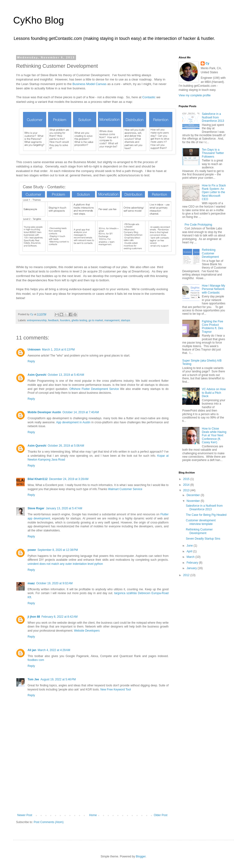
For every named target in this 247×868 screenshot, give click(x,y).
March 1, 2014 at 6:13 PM (58, 350)
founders (65, 320)
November (194, 501)
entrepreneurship (37, 320)
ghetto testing (79, 320)
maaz (31, 583)
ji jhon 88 (34, 617)
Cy (207, 63)
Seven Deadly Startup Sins (203, 539)
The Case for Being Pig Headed (206, 515)
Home (93, 815)
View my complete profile (195, 95)
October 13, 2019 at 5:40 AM (66, 375)
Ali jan (32, 650)
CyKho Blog (38, 20)
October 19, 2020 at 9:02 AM (54, 583)
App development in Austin (73, 422)
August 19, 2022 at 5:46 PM (58, 679)
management (112, 320)
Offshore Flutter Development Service (94, 389)
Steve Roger (36, 508)
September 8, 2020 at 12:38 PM (58, 550)
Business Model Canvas (89, 84)
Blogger (141, 856)
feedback (53, 320)
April (190, 551)
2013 (187, 490)
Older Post (161, 815)
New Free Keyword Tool (115, 689)
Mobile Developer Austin (44, 412)
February (193, 563)
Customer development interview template (201, 522)
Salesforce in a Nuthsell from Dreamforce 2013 (213, 117)
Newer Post (25, 815)
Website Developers (87, 631)
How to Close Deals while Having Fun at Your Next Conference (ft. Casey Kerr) (214, 436)
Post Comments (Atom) (49, 822)
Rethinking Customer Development (210, 253)
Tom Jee (33, 679)
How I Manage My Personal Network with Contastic (214, 289)
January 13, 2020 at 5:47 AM (64, 508)
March (191, 557)
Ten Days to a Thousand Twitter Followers (213, 153)
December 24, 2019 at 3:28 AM (69, 479)
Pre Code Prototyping (198, 225)
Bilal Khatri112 (38, 479)
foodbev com (36, 660)
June (190, 546)
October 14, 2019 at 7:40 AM (81, 412)
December (194, 495)
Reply (31, 361)
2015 (187, 479)
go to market (96, 320)
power (32, 550)
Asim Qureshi (37, 375)
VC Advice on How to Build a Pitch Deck (214, 393)
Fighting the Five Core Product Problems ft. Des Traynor (213, 327)
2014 (187, 485)
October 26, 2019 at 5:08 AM (66, 446)
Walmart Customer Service (125, 489)
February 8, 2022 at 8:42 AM (59, 617)
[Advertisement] (92, 789)
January (192, 568)
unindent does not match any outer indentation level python (65, 564)
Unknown (34, 350)
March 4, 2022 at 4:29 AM (54, 650)
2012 (187, 575)
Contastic (149, 97)
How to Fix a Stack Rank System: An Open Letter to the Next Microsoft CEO (214, 192)
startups (125, 320)
